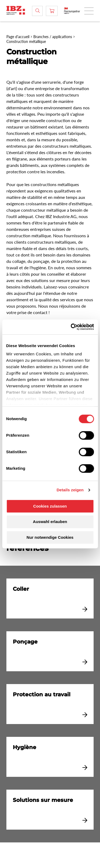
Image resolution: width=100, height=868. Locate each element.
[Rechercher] (37, 11)
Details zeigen (70, 490)
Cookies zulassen (50, 506)
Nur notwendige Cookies (50, 537)
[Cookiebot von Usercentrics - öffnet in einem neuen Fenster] (71, 327)
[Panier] (52, 11)
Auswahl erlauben (50, 522)
